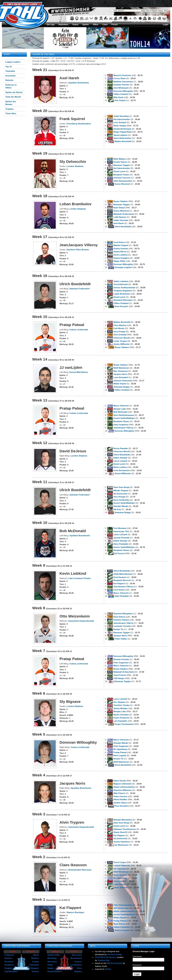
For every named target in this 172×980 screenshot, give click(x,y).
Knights (8, 968)
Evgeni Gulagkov (121, 258)
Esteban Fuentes (121, 85)
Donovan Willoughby (123, 91)
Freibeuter (9, 955)
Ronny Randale (121, 448)
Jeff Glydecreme (121, 908)
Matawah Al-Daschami (124, 214)
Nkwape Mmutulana (123, 820)
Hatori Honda (120, 781)
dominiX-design (115, 954)
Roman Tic (118, 629)
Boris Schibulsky (121, 500)
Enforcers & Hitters (11, 86)
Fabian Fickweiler (122, 927)
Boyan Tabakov (121, 201)
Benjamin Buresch (122, 580)
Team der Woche (13, 97)
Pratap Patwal (120, 752)
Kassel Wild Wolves (79, 372)
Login (166, 25)
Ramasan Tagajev (122, 165)
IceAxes (78, 962)
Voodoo (35, 971)
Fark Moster (119, 328)
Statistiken (63, 25)
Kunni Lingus (120, 862)
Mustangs (52, 958)
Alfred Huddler (120, 799)
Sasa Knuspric (121, 306)
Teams (75, 25)
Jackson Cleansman (123, 381)
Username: (137, 956)
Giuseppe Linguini (123, 267)
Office (96, 25)
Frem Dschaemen (122, 470)
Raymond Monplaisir (123, 614)
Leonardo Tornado (122, 626)
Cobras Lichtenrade (79, 330)
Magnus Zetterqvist (122, 784)
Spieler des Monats (11, 103)
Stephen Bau (104, 960)
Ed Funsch (120, 553)
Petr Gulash (120, 100)
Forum (114, 25)
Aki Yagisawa (120, 869)
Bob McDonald (120, 412)
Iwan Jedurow (121, 887)
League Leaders (13, 62)
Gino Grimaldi (120, 335)
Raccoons (52, 962)
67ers (79, 968)
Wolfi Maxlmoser (121, 368)
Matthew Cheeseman (123, 82)
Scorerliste (10, 76)
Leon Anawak (120, 122)
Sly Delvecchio (120, 494)
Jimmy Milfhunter (122, 344)
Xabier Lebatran (121, 281)
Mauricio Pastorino (122, 75)
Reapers (35, 968)
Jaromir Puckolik (121, 538)
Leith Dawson (120, 217)
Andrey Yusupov (122, 930)
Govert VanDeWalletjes (124, 418)
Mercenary (77, 955)
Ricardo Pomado (121, 659)
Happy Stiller (119, 261)
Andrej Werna (120, 252)
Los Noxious (76, 965)
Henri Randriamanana (124, 415)
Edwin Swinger (120, 458)
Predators (9, 965)
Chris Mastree (120, 325)
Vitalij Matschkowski (123, 574)
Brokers (35, 958)
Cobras (35, 962)
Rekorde (9, 80)
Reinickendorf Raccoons (80, 870)
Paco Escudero (122, 806)
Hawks (51, 968)
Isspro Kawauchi (121, 718)
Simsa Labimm (120, 135)
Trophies (9, 109)
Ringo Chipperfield (122, 132)
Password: (137, 965)
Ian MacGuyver (121, 845)
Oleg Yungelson (121, 425)
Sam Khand (119, 881)
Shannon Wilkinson (123, 790)
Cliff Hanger (119, 678)
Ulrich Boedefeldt (123, 227)
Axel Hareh (119, 223)
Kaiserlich (34, 965)
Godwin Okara (120, 803)
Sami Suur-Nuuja (121, 487)
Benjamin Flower (121, 175)
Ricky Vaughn (120, 126)
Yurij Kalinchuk (120, 284)
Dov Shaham (119, 702)
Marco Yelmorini (121, 406)
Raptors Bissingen (76, 912)
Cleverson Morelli (122, 338)
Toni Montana (120, 528)
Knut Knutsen (120, 577)
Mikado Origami (121, 245)
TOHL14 (140, 44)
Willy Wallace (120, 159)
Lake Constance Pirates (80, 578)
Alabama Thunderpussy (125, 829)
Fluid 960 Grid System (105, 957)
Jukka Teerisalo (121, 220)
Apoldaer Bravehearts (79, 83)
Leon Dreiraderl (121, 377)
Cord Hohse (119, 242)
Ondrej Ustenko (121, 249)
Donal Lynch (119, 171)
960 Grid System (115, 963)
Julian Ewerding (121, 116)
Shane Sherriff (120, 832)
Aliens (36, 955)
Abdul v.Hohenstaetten (124, 787)
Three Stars (11, 113)
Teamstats (10, 71)
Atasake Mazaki (121, 506)
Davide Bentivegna (122, 129)
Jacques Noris (120, 374)
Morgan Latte (120, 409)
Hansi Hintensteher (122, 138)
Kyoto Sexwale (120, 875)
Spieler (86, 25)
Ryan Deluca (119, 617)
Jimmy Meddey (120, 708)
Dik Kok (117, 509)
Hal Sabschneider (122, 119)
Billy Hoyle (118, 97)
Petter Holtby (121, 639)
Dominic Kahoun (121, 620)
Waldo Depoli (120, 384)
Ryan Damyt (119, 208)
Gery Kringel (119, 332)
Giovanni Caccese (122, 178)
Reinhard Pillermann (123, 300)
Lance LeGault (120, 461)
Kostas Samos (120, 162)
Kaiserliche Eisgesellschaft (81, 621)
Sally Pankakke (122, 596)
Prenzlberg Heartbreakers (79, 124)
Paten (50, 965)
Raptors (78, 971)
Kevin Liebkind (120, 255)
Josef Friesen (120, 675)
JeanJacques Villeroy (123, 428)
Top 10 (9, 67)
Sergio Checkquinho (124, 724)
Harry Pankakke (121, 544)
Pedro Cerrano (120, 796)
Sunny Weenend (122, 184)
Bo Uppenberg (120, 749)
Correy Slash (120, 78)
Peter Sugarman (121, 663)
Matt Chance (119, 793)
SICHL (108, 969)
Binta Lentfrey (120, 467)
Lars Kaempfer (120, 721)
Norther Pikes (54, 955)
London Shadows (75, 166)
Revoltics (9, 962)
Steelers (8, 958)
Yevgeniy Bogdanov (123, 291)
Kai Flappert (119, 583)
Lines (105, 25)
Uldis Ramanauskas (123, 181)
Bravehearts (76, 958)
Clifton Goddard (121, 94)
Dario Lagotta (120, 755)
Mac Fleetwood (120, 371)
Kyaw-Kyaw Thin (121, 531)
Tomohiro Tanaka (121, 705)
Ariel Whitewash (121, 88)
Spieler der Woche (14, 92)
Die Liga (51, 25)
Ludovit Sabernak (122, 865)
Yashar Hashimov (122, 842)
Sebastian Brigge (121, 387)
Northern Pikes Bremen (78, 250)
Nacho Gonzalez (121, 715)
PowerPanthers (55, 971)
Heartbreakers (11, 971)
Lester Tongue (120, 341)
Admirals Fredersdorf (80, 289)
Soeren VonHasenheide (124, 288)
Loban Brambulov (122, 294)
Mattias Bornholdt (123, 141)
